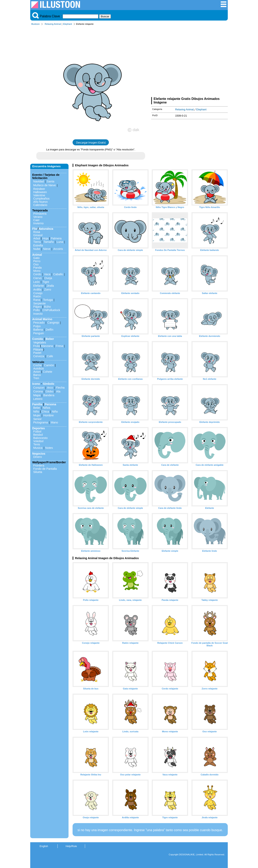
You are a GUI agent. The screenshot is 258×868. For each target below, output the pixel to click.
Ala (58, 391)
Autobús (39, 368)
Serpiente (40, 303)
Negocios (39, 454)
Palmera (56, 238)
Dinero (37, 457)
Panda (37, 268)
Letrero (38, 399)
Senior (37, 419)
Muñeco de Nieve (45, 185)
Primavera (40, 214)
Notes (49, 448)
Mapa (37, 395)
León (36, 282)
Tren (36, 378)
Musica (38, 448)
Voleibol (38, 441)
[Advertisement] (189, 62)
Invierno (38, 223)
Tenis (37, 444)
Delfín (50, 330)
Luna (60, 242)
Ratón (37, 296)
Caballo (58, 274)
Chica (45, 412)
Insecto (38, 314)
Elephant (68, 24)
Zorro (48, 290)
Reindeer (39, 189)
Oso (36, 264)
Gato (36, 258)
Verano (38, 217)
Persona (50, 404)
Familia (37, 404)
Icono (36, 384)
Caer (36, 220)
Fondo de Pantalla (45, 469)
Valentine (39, 195)
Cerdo (37, 274)
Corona (38, 391)
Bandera (49, 395)
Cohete (48, 372)
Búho (47, 307)
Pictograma (41, 422)
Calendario (40, 205)
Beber (50, 339)
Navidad (39, 181)
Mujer (37, 415)
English (44, 846)
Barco (37, 375)
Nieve (47, 249)
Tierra (37, 242)
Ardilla (37, 290)
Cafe (50, 356)
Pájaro (37, 307)
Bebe (37, 408)
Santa (51, 181)
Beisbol (38, 435)
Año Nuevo (40, 202)
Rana (37, 300)
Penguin (39, 333)
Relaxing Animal (53, 24)
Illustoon (35, 24)
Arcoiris (58, 249)
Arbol (37, 238)
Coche (37, 365)
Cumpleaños (41, 199)
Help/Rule (71, 846)
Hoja (45, 238)
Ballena (38, 330)
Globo (49, 391)
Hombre (48, 415)
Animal (37, 255)
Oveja (48, 278)
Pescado (39, 323)
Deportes (38, 428)
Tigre (46, 282)
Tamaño (49, 242)
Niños (47, 408)
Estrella (38, 245)
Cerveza (39, 356)
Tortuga (48, 300)
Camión (49, 365)
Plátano (38, 350)
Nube (37, 249)
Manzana (47, 346)
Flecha (60, 388)
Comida (38, 339)
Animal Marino (42, 319)
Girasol (38, 235)
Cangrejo (53, 323)
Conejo (38, 293)
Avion (37, 372)
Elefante (39, 286)
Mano (54, 422)
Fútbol (37, 431)
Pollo (36, 310)
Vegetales (40, 342)
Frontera (39, 466)
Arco (50, 388)
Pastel (37, 353)
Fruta (37, 346)
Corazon (39, 388)
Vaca (47, 274)
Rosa (37, 232)
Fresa (60, 346)
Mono (37, 271)
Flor (35, 229)
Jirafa (50, 286)
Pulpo (37, 326)
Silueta (38, 472)
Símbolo (48, 384)
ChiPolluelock (51, 310)
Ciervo (37, 278)
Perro (37, 261)
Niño (36, 412)
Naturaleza (46, 229)
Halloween (40, 192)
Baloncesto (40, 438)
